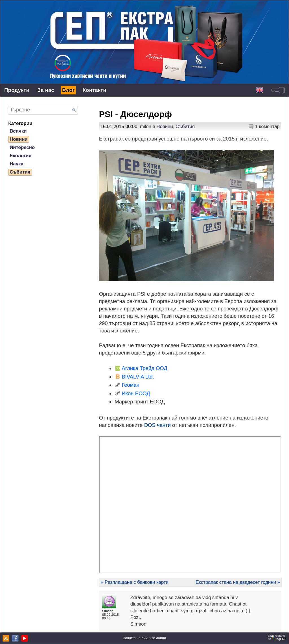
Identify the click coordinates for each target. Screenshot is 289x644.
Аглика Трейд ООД (144, 368)
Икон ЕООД (136, 393)
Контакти (95, 90)
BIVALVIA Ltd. (138, 377)
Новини (165, 127)
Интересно (22, 147)
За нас (46, 90)
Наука (17, 164)
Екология (20, 156)
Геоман (131, 385)
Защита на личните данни (144, 638)
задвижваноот (278, 637)
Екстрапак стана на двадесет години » (238, 582)
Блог (68, 90)
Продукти (17, 90)
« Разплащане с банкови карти (135, 582)
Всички (18, 131)
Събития (185, 127)
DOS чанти (157, 425)
